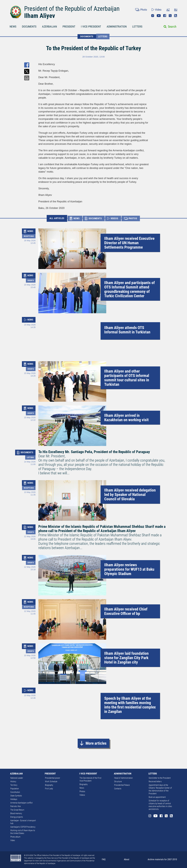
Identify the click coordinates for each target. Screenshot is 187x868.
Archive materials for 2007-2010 (162, 859)
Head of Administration (123, 778)
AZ (168, 10)
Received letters (155, 781)
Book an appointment (157, 797)
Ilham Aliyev (40, 16)
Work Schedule (51, 781)
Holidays (14, 799)
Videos (82, 795)
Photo (144, 10)
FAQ (104, 859)
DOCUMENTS (29, 27)
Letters (103, 37)
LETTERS (137, 27)
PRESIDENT (69, 27)
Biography (49, 785)
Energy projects (17, 817)
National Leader (17, 778)
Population (15, 789)
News (82, 788)
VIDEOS (114, 218)
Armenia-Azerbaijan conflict (21, 803)
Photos (82, 791)
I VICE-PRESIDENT (91, 27)
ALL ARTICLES (57, 218)
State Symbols (16, 796)
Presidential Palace (122, 785)
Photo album (15, 837)
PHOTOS (133, 218)
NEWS (13, 27)
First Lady (49, 789)
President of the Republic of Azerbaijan (72, 9)
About (127, 859)
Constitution (15, 792)
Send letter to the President (160, 778)
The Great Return (17, 810)
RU (176, 10)
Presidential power (53, 778)
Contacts (118, 789)
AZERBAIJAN (49, 27)
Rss (176, 16)
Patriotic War (16, 806)
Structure (118, 781)
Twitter (170, 16)
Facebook (165, 16)
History (13, 781)
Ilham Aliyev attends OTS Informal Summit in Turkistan (127, 330)
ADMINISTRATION (117, 27)
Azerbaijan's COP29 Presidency (23, 827)
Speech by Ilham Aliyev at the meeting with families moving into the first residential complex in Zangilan (130, 705)
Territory (14, 785)
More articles (96, 743)
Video (158, 10)
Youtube (159, 16)
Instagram (153, 16)
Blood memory (16, 813)
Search (172, 27)
